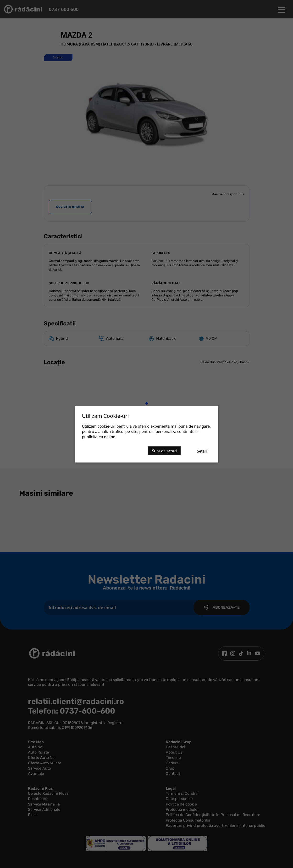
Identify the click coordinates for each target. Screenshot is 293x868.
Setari (202, 451)
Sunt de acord (164, 451)
